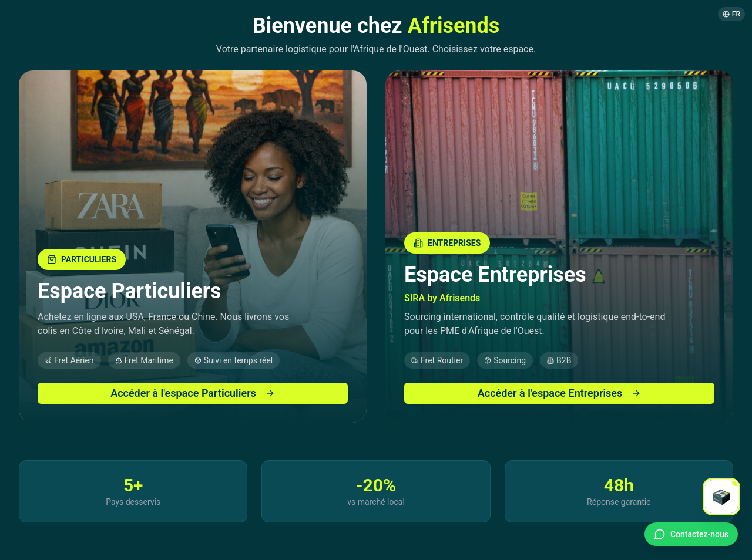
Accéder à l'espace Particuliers (193, 393)
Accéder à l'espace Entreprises (560, 393)
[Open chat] (721, 497)
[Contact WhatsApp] (691, 534)
